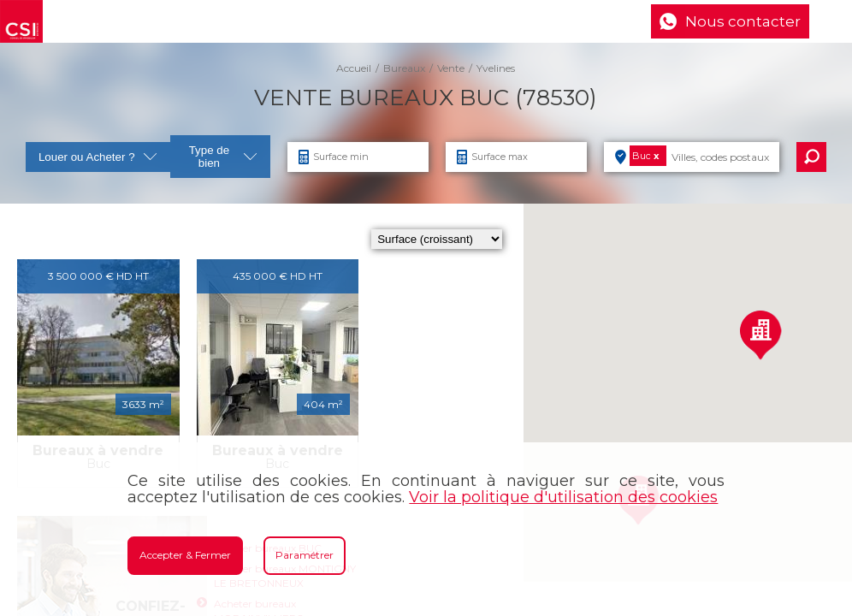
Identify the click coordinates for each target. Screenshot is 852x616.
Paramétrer (305, 555)
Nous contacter (743, 21)
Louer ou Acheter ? (98, 157)
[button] (760, 335)
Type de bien (223, 157)
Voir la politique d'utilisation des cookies (563, 497)
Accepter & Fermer (185, 555)
